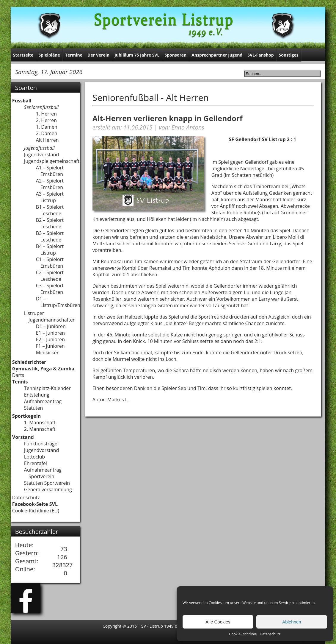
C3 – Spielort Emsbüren (50, 289)
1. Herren (46, 114)
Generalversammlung (48, 489)
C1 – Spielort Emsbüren (50, 263)
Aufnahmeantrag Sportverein (43, 473)
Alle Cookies (218, 622)
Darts (18, 375)
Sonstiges (289, 55)
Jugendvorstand (41, 155)
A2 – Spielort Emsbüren (50, 184)
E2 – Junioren (50, 339)
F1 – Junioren (50, 346)
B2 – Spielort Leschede (50, 223)
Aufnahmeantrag (43, 401)
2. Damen (47, 133)
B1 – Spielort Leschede (50, 210)
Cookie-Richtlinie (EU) (36, 511)
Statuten (33, 408)
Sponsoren (175, 55)
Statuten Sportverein (47, 483)
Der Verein (98, 55)
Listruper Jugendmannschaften (50, 316)
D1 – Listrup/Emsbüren (58, 302)
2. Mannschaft (40, 429)
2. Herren (46, 120)
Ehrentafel (36, 463)
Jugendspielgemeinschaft (52, 161)
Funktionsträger (42, 444)
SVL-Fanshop (260, 55)
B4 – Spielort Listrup (50, 250)
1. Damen (47, 127)
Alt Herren (47, 140)
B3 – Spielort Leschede (50, 236)
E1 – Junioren (50, 333)
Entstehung (37, 395)
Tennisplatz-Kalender (47, 388)
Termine (74, 55)
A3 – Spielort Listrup (50, 197)
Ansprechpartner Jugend (217, 55)
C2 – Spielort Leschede (50, 276)
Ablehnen (292, 622)
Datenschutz (270, 634)
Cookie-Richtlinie (243, 634)
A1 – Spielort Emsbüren (50, 171)
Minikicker (47, 353)
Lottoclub (34, 457)
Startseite (23, 55)
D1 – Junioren (51, 326)
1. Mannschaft (40, 422)
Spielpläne (49, 55)
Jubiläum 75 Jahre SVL (137, 55)
